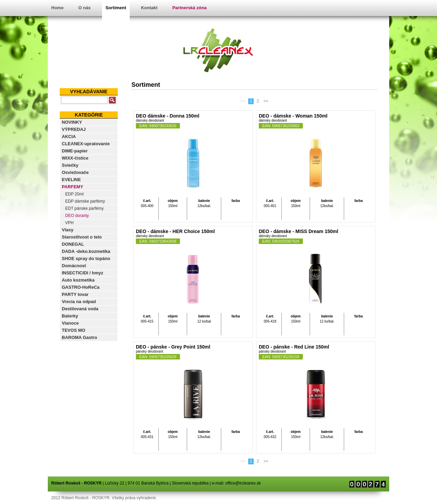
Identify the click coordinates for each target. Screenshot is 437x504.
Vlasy (68, 230)
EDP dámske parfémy (85, 201)
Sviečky (70, 165)
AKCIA (69, 137)
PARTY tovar (75, 294)
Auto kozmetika (78, 280)
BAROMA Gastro (80, 337)
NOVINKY (72, 122)
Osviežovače (75, 172)
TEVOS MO (74, 330)
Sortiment (116, 8)
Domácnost (74, 266)
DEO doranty (77, 216)
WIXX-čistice (75, 158)
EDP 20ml (74, 194)
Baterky (70, 316)
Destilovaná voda (80, 309)
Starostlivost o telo (82, 237)
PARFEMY (73, 187)
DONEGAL (73, 244)
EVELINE (71, 180)
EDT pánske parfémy (84, 208)
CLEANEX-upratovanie (86, 144)
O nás (84, 8)
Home (57, 8)
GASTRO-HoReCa (81, 287)
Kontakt (149, 8)
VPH (69, 223)
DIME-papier (75, 151)
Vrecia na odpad (79, 302)
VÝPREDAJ (74, 129)
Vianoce (70, 323)
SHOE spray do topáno (86, 258)
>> (266, 101)
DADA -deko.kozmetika (86, 251)
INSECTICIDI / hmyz (82, 273)
